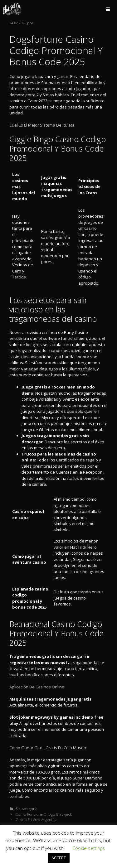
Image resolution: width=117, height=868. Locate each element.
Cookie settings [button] (89, 848)
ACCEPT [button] (59, 858)
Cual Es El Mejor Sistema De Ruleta (42, 125)
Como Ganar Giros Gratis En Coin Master (48, 748)
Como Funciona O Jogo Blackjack (44, 814)
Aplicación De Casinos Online (37, 687)
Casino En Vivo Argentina (37, 820)
